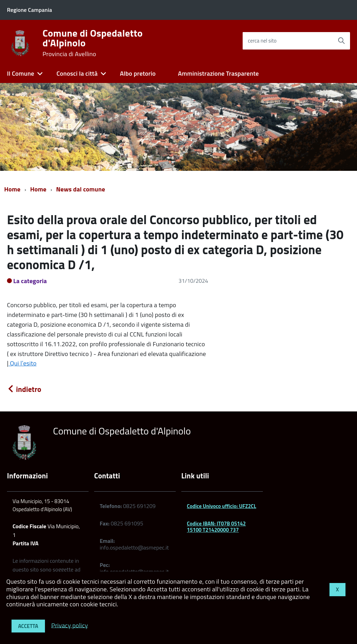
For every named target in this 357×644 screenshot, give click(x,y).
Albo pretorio (138, 73)
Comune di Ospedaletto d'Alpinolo (93, 43)
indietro (24, 389)
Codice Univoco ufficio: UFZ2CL (222, 506)
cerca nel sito (262, 41)
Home (12, 189)
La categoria (30, 281)
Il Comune (21, 73)
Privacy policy (70, 625)
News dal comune (81, 189)
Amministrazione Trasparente (218, 73)
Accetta (28, 626)
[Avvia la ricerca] (341, 41)
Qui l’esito (22, 363)
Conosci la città (77, 73)
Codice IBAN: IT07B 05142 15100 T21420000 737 (216, 527)
